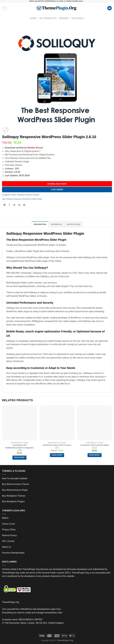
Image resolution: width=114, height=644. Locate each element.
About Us (7, 547)
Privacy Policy (9, 530)
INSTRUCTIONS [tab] (73, 224)
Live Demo (57, 189)
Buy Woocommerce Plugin (15, 490)
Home (33, 18)
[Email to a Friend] (19, 205)
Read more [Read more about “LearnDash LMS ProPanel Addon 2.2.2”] (95, 455)
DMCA (5, 518)
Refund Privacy (9, 535)
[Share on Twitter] (14, 205)
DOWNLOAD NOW (57, 184)
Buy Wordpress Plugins (13, 501)
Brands (64, 18)
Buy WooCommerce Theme (15, 484)
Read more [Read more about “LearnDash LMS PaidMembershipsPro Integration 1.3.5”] (19, 457)
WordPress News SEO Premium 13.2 (57, 446)
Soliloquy (78, 18)
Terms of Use (8, 524)
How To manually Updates (15, 478)
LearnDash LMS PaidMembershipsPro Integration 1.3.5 (19, 448)
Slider (14, 195)
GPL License (8, 541)
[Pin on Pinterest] (24, 205)
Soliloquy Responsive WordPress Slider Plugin (24, 199)
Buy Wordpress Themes (14, 496)
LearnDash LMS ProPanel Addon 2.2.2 (94, 446)
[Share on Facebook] (9, 205)
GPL (17, 169)
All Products (48, 18)
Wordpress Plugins (32, 195)
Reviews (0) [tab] (56, 224)
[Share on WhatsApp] (5, 205)
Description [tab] (40, 224)
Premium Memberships (13, 553)
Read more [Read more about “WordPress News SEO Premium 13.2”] (57, 455)
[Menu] (4, 8)
